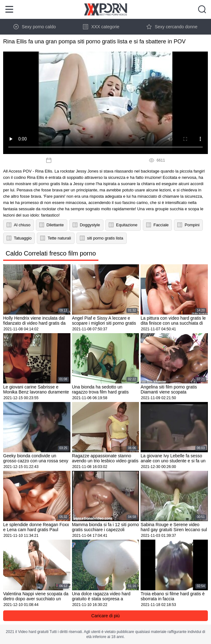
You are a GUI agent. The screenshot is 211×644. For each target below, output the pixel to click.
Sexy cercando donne (172, 27)
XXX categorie (101, 27)
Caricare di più (105, 616)
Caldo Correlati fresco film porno (51, 253)
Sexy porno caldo (35, 27)
